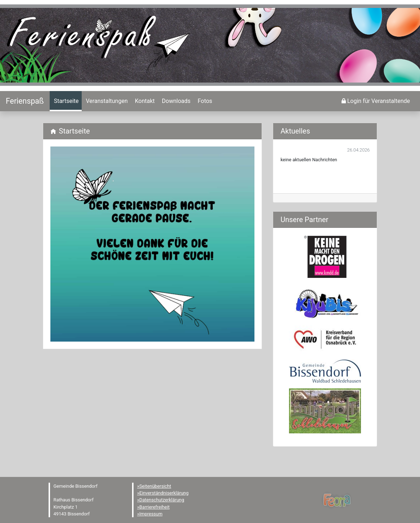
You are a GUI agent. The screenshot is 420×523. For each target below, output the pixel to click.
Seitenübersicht (155, 486)
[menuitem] (66, 101)
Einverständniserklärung (164, 493)
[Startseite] (25, 101)
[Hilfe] (204, 101)
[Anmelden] (376, 101)
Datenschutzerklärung (162, 500)
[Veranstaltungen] (106, 101)
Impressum (151, 514)
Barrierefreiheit (154, 507)
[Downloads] (175, 101)
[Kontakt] (144, 101)
